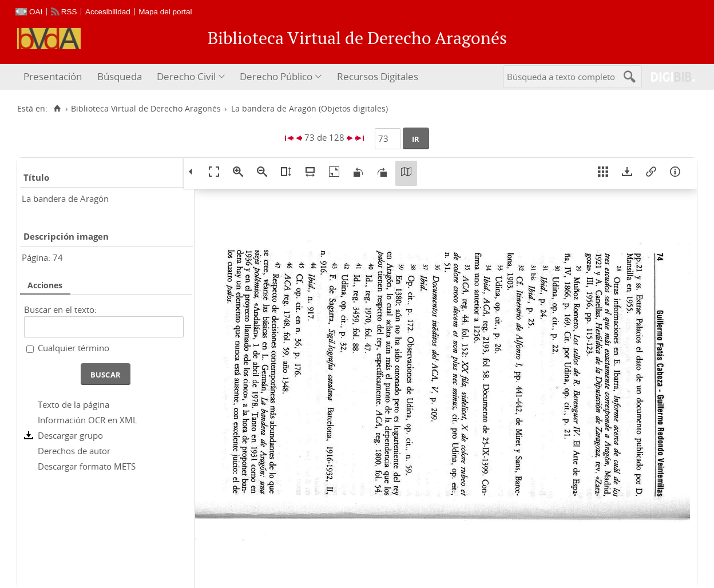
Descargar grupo (70, 435)
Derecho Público (276, 76)
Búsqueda (120, 76)
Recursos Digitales (378, 76)
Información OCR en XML (88, 420)
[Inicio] (57, 109)
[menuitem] (54, 77)
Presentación (53, 76)
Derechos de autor (74, 451)
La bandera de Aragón (65, 198)
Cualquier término (74, 348)
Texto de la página (74, 404)
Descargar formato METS (87, 466)
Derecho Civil (186, 76)
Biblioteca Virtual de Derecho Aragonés (146, 109)
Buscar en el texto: (60, 309)
